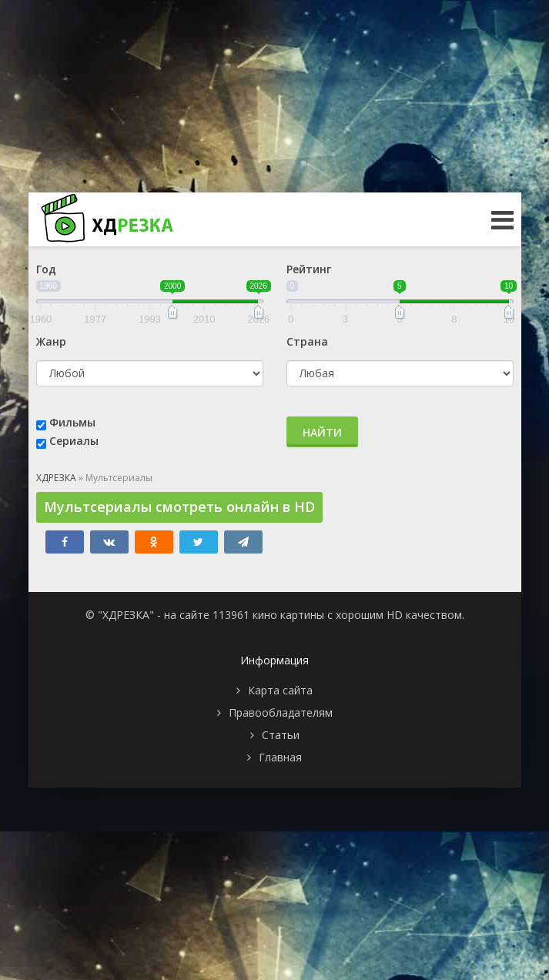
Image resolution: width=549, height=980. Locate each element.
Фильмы (72, 422)
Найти (322, 432)
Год (46, 269)
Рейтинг (309, 269)
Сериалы (74, 441)
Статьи (281, 735)
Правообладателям (281, 712)
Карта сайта (280, 690)
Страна (307, 341)
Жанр (51, 341)
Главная (280, 757)
